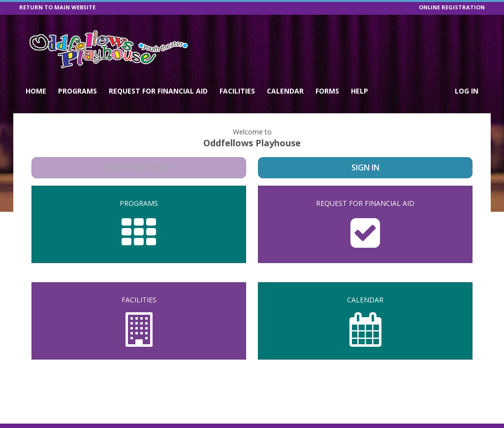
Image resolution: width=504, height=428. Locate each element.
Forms (327, 91)
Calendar (285, 91)
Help (360, 91)
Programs (78, 91)
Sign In (365, 167)
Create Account (139, 167)
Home (36, 91)
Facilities (237, 91)
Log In (467, 91)
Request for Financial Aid (158, 91)
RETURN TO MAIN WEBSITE (57, 7)
